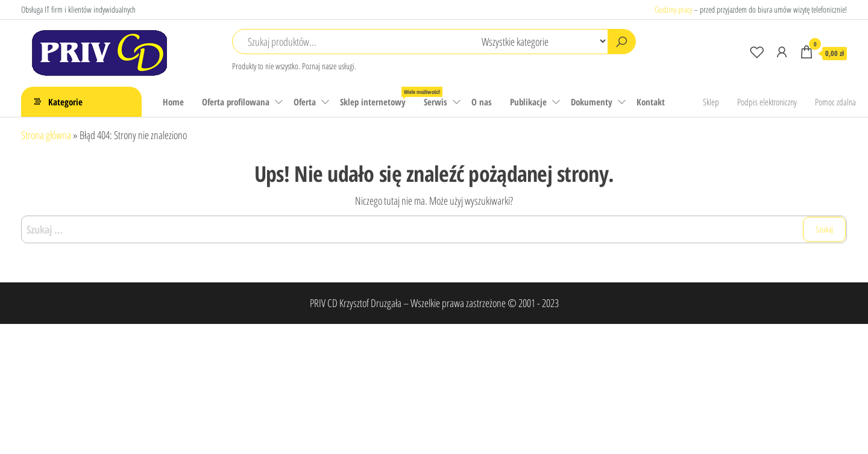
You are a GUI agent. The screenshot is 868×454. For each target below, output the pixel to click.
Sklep (711, 102)
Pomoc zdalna (835, 102)
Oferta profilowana (236, 102)
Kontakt (651, 102)
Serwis (436, 102)
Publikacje (528, 102)
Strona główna (46, 135)
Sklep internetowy (377, 97)
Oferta (305, 102)
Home (173, 102)
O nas (482, 102)
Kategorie (65, 102)
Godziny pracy (673, 9)
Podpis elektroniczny (767, 102)
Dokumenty (592, 102)
